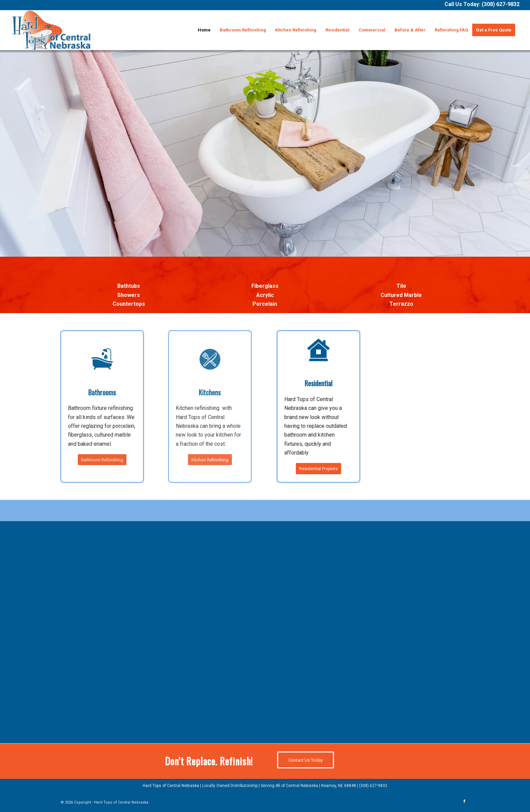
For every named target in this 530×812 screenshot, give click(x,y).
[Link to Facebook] (464, 802)
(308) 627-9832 (501, 4)
